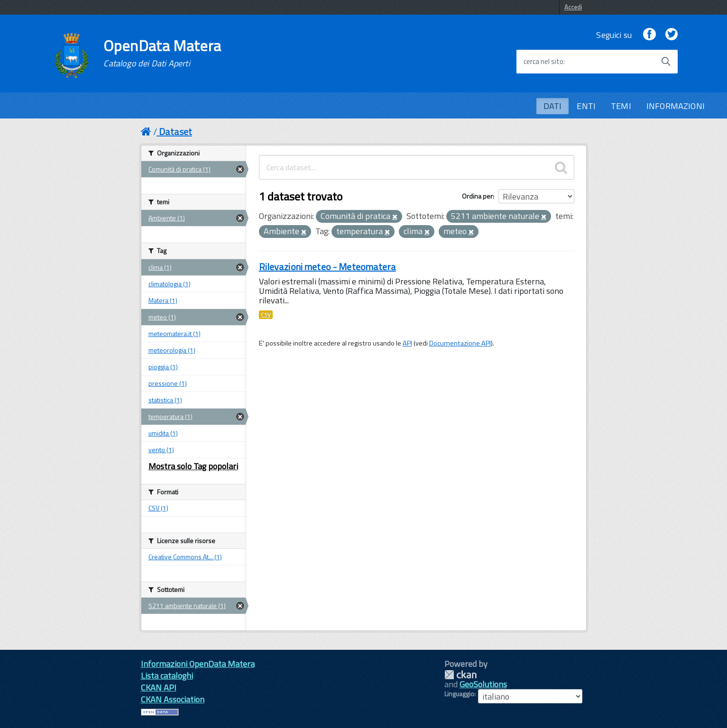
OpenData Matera (162, 53)
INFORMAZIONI (676, 106)
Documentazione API (460, 343)
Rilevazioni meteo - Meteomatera (327, 267)
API (407, 343)
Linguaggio (459, 694)
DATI (553, 106)
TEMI (621, 106)
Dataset (175, 132)
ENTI (586, 106)
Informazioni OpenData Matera (198, 664)
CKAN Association (173, 699)
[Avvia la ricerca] (666, 62)
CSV (266, 315)
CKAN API (159, 687)
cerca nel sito (543, 62)
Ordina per (477, 196)
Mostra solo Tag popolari (193, 466)
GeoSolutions (483, 684)
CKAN (460, 675)
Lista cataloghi (167, 676)
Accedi (573, 7)
